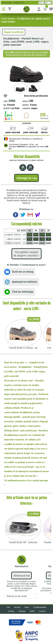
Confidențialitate (40, 607)
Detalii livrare (18, 3)
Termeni (17, 607)
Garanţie (22, 611)
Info (8, 607)
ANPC (32, 611)
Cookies (11, 611)
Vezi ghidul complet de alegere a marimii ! (26, 254)
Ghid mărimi (6, 3)
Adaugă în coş (26, 178)
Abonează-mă (21, 575)
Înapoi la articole (14, 32)
